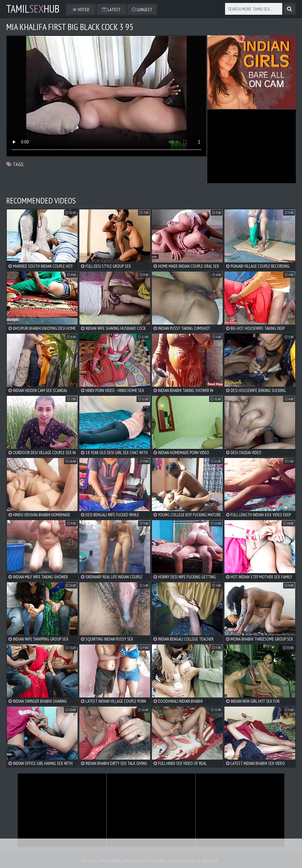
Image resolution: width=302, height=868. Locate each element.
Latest (111, 9)
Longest (142, 9)
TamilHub (33, 9)
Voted (81, 9)
